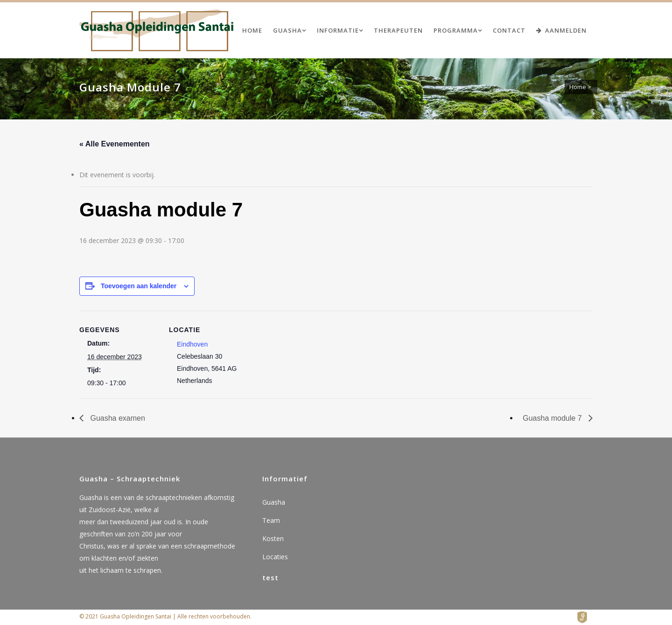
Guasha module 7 (553, 418)
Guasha (274, 502)
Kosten (273, 538)
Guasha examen (117, 418)
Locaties (275, 557)
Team (271, 520)
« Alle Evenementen (115, 144)
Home (578, 87)
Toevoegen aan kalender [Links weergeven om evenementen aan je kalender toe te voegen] (139, 286)
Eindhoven (192, 344)
